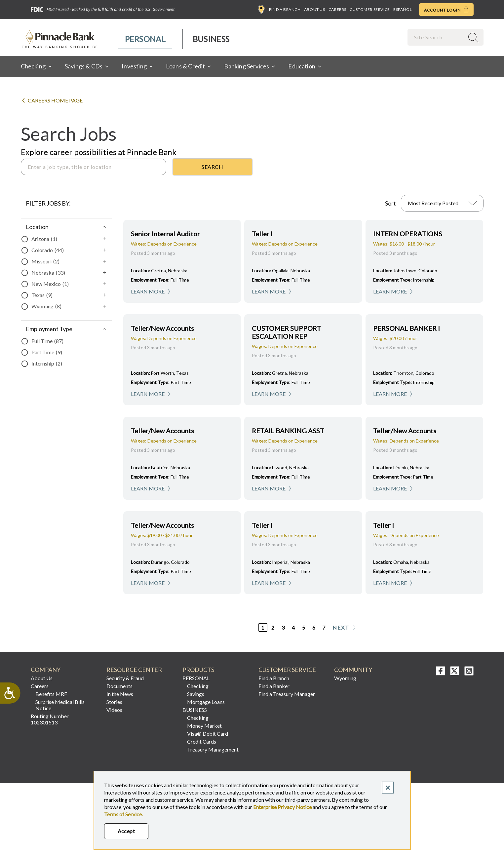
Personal (145, 39)
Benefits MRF (51, 694)
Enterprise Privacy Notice (282, 807)
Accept (126, 831)
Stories (114, 702)
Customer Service (370, 9)
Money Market (204, 726)
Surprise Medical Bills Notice (60, 705)
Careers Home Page (55, 100)
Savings (196, 694)
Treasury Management (213, 749)
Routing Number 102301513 (50, 719)
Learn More (148, 291)
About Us (315, 9)
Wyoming (345, 678)
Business (211, 39)
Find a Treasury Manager (287, 694)
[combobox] (437, 37)
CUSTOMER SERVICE (287, 670)
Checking (198, 686)
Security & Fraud (125, 678)
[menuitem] (146, 39)
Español (403, 9)
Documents (119, 686)
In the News (120, 694)
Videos (114, 710)
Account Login (446, 10)
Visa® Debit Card (208, 734)
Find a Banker (274, 686)
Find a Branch (279, 10)
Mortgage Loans (206, 702)
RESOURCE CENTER (134, 670)
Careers (337, 9)
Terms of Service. (123, 814)
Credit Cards (202, 741)
